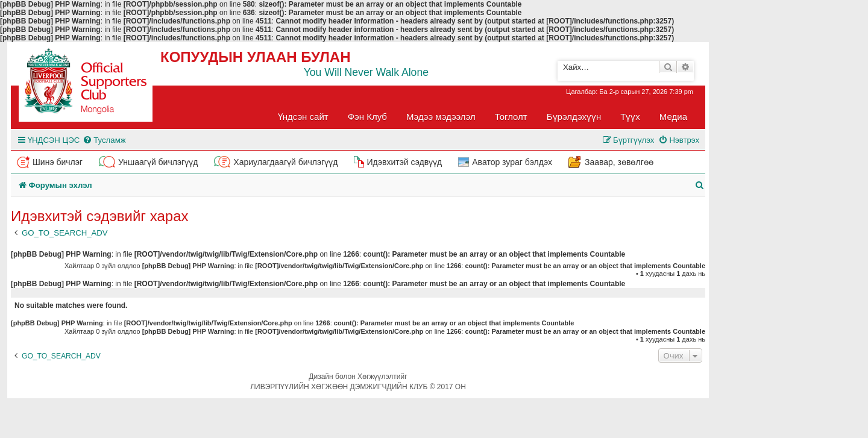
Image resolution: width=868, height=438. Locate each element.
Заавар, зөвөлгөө (619, 162)
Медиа (673, 117)
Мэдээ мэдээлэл (441, 117)
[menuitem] (104, 140)
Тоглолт (511, 117)
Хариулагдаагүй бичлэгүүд (285, 162)
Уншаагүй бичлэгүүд (158, 162)
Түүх (630, 117)
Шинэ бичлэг (58, 162)
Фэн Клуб (367, 117)
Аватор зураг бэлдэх (512, 162)
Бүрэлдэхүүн (574, 117)
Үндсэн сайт (303, 117)
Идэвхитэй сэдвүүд (404, 162)
